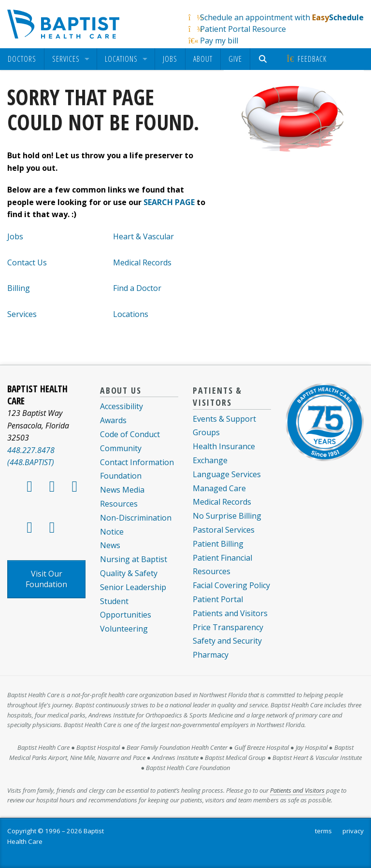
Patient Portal (218, 599)
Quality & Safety (129, 573)
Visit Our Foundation (46, 579)
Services (66, 59)
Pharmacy (211, 655)
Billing (19, 288)
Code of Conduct (130, 434)
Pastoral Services (224, 530)
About (203, 59)
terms (323, 831)
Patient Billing (218, 544)
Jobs (170, 59)
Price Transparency (228, 627)
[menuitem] (22, 59)
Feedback (306, 59)
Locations (121, 59)
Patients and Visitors (230, 613)
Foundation (121, 476)
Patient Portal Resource (243, 29)
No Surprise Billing (227, 516)
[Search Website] (264, 59)
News (110, 545)
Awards (113, 420)
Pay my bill (219, 41)
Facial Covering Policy (231, 585)
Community (121, 448)
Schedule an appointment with (282, 17)
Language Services (227, 474)
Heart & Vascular (143, 236)
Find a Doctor (137, 288)
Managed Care (219, 488)
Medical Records (142, 262)
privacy (353, 831)
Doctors (22, 59)
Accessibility (121, 406)
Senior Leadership (133, 587)
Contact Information (137, 462)
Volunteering (124, 629)
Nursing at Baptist (134, 559)
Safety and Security (227, 641)
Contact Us (27, 262)
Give (235, 59)
